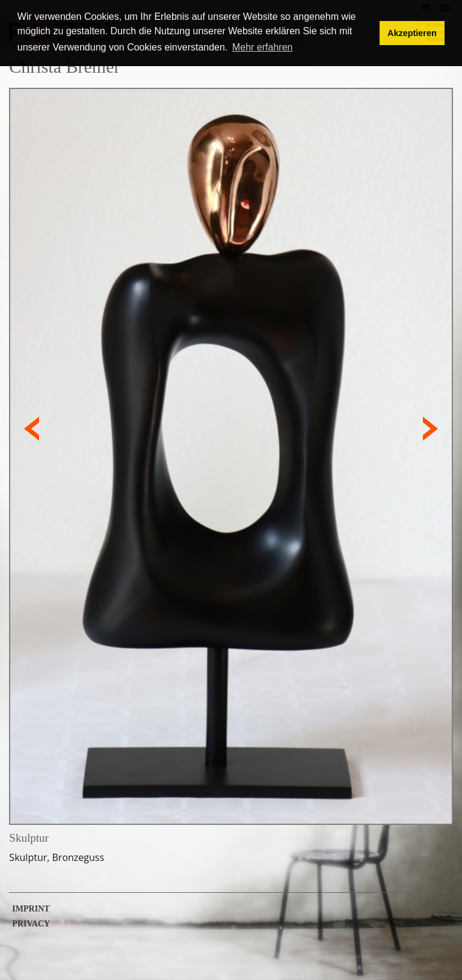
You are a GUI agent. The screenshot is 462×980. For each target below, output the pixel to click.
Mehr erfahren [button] (263, 47)
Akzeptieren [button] (412, 33)
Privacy (31, 924)
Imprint (31, 909)
